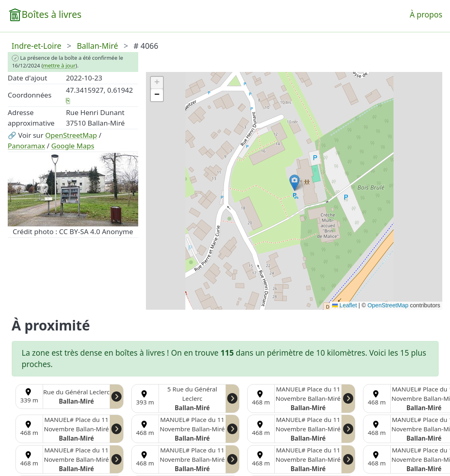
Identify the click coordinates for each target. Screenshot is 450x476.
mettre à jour (59, 65)
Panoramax (26, 146)
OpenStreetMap (71, 135)
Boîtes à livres (51, 14)
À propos (426, 15)
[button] (295, 183)
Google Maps (73, 146)
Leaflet (345, 305)
